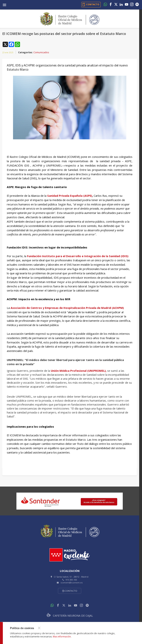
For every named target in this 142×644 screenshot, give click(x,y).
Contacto (70, 591)
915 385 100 (71, 580)
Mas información (62, 637)
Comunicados (41, 52)
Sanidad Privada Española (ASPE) (69, 196)
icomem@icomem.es (72, 583)
